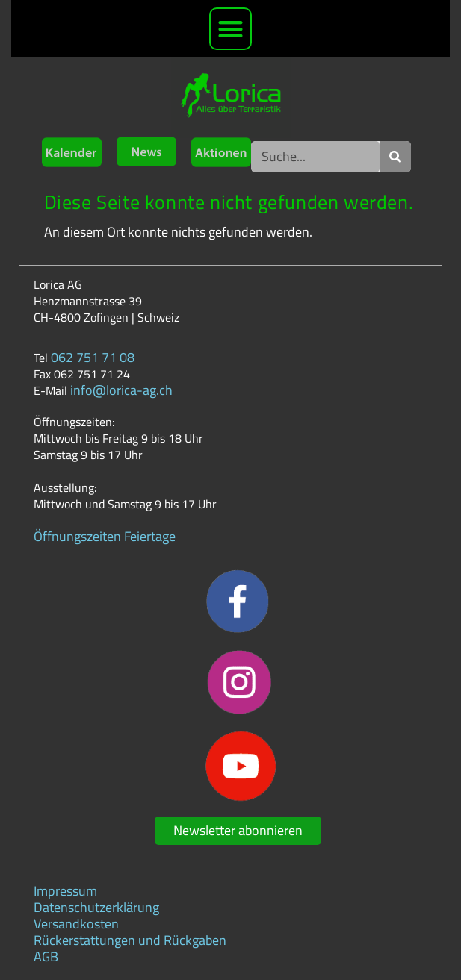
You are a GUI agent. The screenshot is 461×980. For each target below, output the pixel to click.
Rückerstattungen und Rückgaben (130, 940)
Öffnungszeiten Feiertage (105, 536)
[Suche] (395, 157)
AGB (46, 956)
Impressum (65, 891)
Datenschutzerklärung (96, 907)
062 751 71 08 (93, 357)
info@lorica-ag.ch (121, 390)
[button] (230, 29)
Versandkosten (76, 924)
